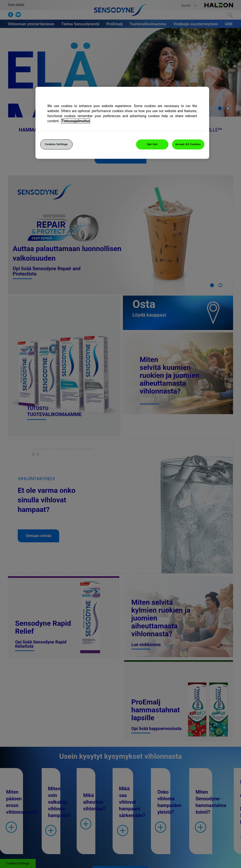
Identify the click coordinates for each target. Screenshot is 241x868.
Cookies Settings (56, 144)
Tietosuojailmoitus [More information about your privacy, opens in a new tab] (76, 121)
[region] (122, 123)
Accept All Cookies (188, 144)
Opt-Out (152, 144)
